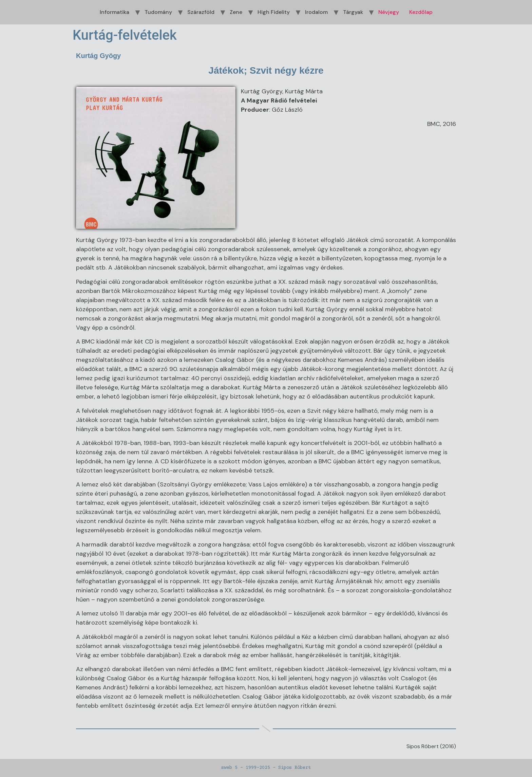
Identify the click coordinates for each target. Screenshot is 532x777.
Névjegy (389, 12)
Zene (236, 12)
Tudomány (158, 12)
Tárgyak (353, 12)
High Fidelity (274, 12)
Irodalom (316, 12)
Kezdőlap (421, 12)
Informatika (115, 12)
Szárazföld (201, 12)
